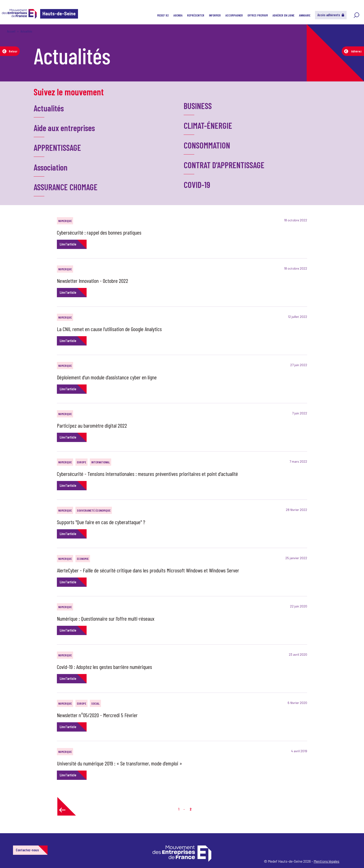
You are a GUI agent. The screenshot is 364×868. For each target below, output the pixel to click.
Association (51, 167)
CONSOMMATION (207, 145)
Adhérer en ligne (283, 15)
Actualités (49, 108)
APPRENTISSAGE (57, 147)
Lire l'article (68, 244)
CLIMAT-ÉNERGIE (208, 125)
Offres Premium (258, 15)
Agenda (178, 15)
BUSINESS (198, 106)
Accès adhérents (331, 15)
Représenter (196, 15)
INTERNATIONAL (101, 462)
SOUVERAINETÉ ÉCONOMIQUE (94, 510)
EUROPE (81, 462)
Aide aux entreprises (64, 128)
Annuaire (305, 15)
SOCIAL (95, 703)
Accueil (11, 31)
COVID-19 (197, 185)
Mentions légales (327, 861)
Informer (215, 15)
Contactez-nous (27, 850)
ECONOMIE (83, 559)
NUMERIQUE (65, 221)
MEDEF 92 (163, 15)
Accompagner (234, 15)
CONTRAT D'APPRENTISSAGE (224, 165)
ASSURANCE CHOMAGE (66, 187)
